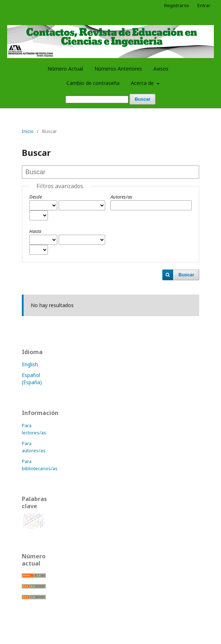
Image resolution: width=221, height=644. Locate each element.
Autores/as (121, 197)
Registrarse (177, 5)
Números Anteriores (118, 69)
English (30, 364)
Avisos (161, 69)
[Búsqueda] (97, 99)
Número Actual (65, 69)
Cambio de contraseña (93, 83)
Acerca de (143, 83)
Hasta (35, 231)
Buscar (142, 99)
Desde (36, 197)
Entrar (204, 5)
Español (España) (32, 379)
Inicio (28, 131)
